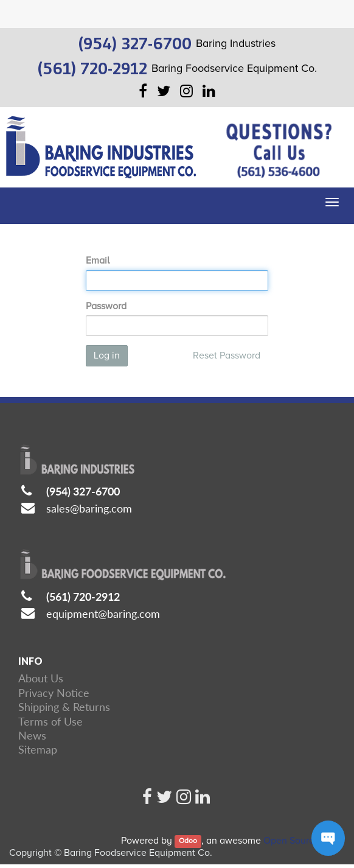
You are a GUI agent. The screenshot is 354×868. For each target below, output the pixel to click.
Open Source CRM (303, 841)
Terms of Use (50, 721)
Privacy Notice (54, 693)
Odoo (188, 842)
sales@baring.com (89, 508)
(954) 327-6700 (83, 491)
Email (98, 261)
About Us (41, 678)
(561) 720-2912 (83, 597)
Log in (107, 355)
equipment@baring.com (103, 614)
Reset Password (227, 355)
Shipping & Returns (64, 707)
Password (106, 306)
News (32, 735)
